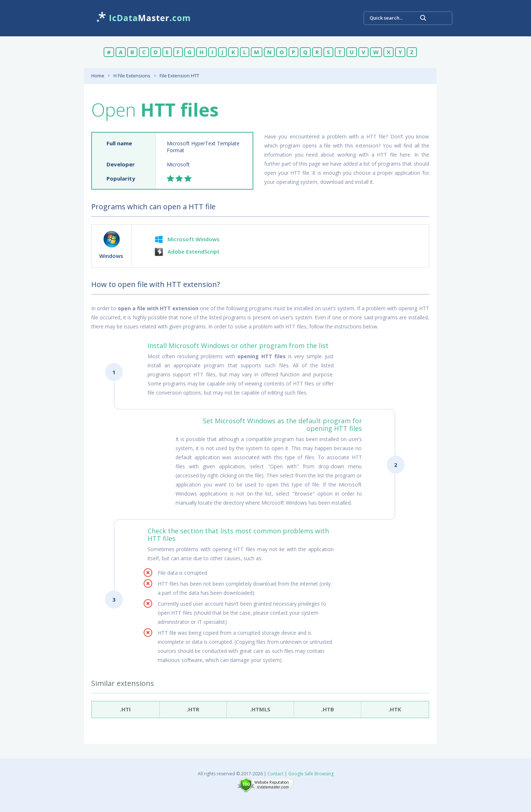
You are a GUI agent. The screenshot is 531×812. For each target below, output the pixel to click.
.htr (193, 709)
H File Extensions (132, 76)
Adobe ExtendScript (194, 251)
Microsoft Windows (194, 239)
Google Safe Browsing (311, 774)
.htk (395, 709)
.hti (125, 709)
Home (98, 76)
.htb (328, 709)
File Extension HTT (179, 76)
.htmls (260, 709)
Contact (275, 774)
